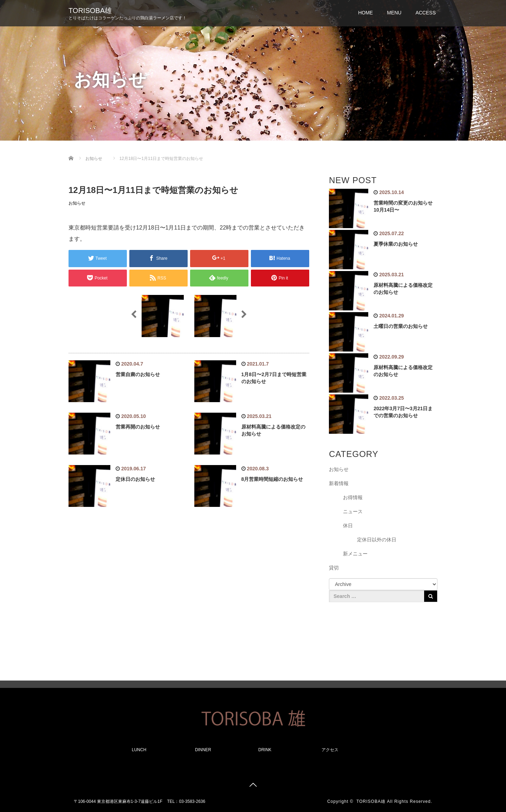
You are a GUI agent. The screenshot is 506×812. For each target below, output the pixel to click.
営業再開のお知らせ (138, 427)
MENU (394, 13)
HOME (365, 13)
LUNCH (139, 750)
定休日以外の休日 (377, 540)
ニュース (353, 511)
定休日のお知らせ (135, 479)
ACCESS (426, 13)
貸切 (334, 568)
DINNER (203, 750)
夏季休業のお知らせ (396, 244)
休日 (348, 526)
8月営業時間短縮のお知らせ (272, 479)
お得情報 (353, 497)
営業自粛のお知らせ (138, 374)
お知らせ (77, 203)
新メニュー (355, 554)
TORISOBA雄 (90, 11)
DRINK (265, 750)
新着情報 (339, 483)
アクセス (330, 750)
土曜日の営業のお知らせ (401, 326)
